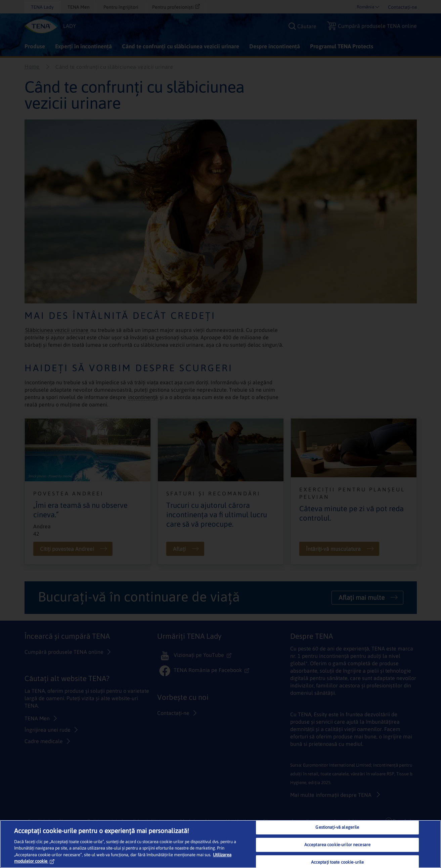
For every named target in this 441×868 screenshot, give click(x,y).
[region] (220, 844)
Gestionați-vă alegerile (337, 828)
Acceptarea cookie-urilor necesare (337, 845)
